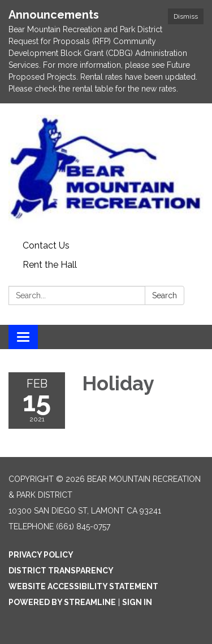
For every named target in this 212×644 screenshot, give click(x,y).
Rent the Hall (50, 265)
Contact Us (46, 245)
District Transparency (61, 571)
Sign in (137, 602)
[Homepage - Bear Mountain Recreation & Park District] (106, 170)
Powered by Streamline (62, 602)
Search (165, 295)
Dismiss (186, 16)
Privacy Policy (41, 555)
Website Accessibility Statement (83, 586)
